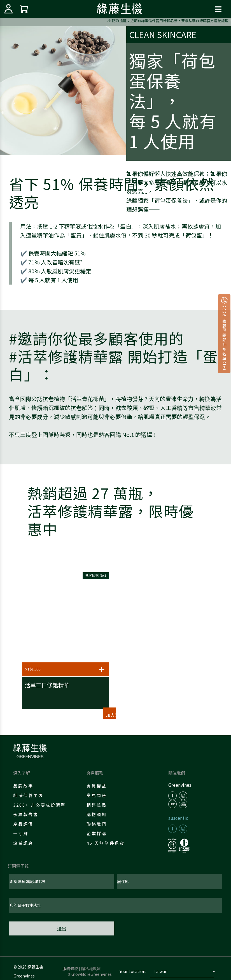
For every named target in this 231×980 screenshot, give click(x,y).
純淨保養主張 (28, 795)
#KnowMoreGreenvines (90, 974)
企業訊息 (23, 843)
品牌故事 (23, 786)
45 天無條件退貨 (106, 843)
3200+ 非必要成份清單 (39, 805)
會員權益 (97, 786)
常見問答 (97, 795)
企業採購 (97, 833)
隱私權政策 (91, 969)
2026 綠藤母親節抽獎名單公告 (224, 337)
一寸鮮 (21, 833)
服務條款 (70, 969)
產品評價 (23, 824)
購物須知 (97, 814)
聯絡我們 (97, 824)
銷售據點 (97, 805)
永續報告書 (26, 814)
